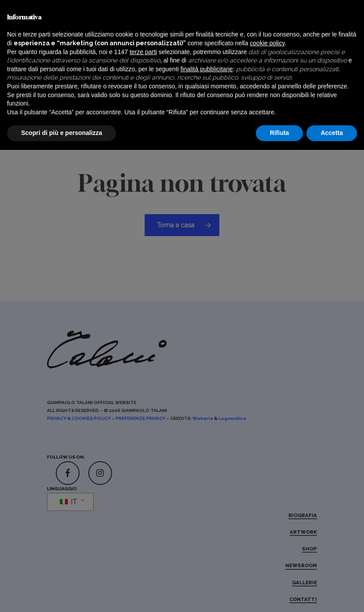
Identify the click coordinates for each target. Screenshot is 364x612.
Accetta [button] (332, 595)
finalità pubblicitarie (207, 531)
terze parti (143, 514)
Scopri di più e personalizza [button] (62, 595)
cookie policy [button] (267, 505)
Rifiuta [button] (280, 595)
